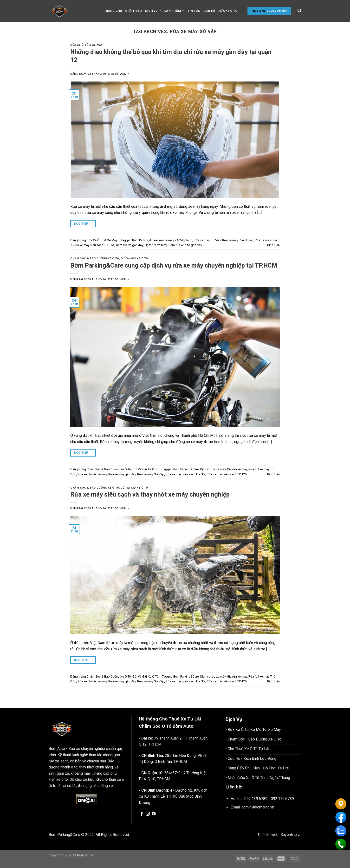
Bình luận (273, 245)
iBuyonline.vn (290, 835)
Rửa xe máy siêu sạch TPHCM (94, 245)
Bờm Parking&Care (145, 240)
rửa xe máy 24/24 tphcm (176, 240)
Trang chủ (113, 11)
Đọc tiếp (83, 224)
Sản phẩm (174, 11)
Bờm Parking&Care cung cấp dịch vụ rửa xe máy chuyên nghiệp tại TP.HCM (174, 265)
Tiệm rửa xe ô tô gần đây (185, 245)
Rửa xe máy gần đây (122, 474)
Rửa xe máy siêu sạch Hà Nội (185, 474)
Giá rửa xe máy (237, 469)
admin (125, 74)
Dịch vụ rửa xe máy (213, 469)
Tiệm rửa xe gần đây (129, 245)
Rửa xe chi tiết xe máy (92, 474)
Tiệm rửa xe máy (156, 245)
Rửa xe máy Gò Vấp (207, 240)
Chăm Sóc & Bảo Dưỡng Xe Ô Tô (95, 259)
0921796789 (277, 11)
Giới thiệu (133, 11)
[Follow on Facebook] (142, 814)
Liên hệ (209, 11)
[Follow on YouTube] (154, 814)
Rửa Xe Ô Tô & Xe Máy (86, 45)
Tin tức (194, 11)
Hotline (259, 11)
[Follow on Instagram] (148, 814)
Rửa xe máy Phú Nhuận (238, 240)
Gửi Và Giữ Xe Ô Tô (134, 259)
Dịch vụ (153, 11)
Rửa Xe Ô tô (228, 11)
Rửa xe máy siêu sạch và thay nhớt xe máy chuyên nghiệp (150, 494)
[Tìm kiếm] (299, 11)
